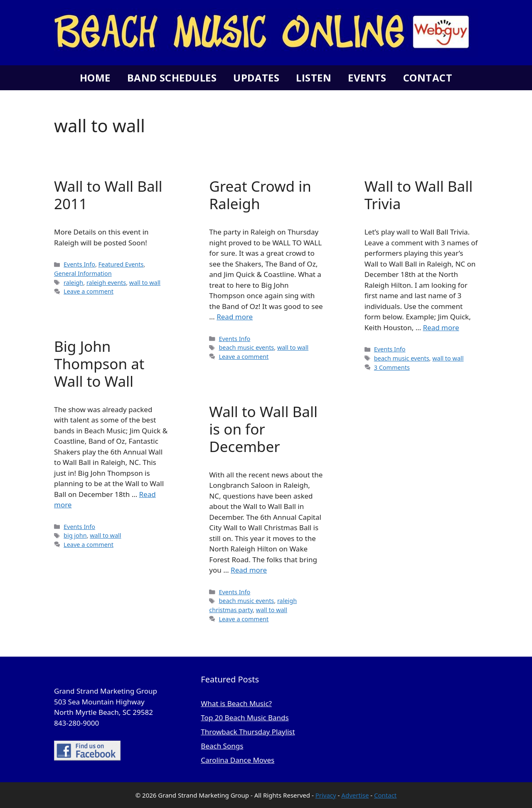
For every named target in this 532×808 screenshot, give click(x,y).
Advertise (355, 795)
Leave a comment (89, 291)
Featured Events (121, 264)
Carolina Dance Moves (238, 760)
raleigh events (106, 283)
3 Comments (392, 367)
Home (95, 78)
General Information (83, 273)
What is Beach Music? (236, 703)
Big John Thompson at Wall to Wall (99, 364)
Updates (256, 78)
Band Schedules (172, 78)
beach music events (246, 347)
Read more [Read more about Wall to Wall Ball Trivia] (441, 327)
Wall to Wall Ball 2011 (108, 195)
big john (75, 535)
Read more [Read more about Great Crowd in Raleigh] (235, 317)
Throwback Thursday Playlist (248, 732)
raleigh (73, 283)
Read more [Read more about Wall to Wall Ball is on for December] (249, 570)
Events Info (79, 264)
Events (367, 78)
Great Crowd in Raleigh (260, 195)
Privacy (326, 795)
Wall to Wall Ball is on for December (263, 429)
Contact (428, 78)
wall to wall (145, 283)
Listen (314, 78)
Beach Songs (222, 746)
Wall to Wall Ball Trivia (419, 195)
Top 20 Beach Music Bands (245, 718)
